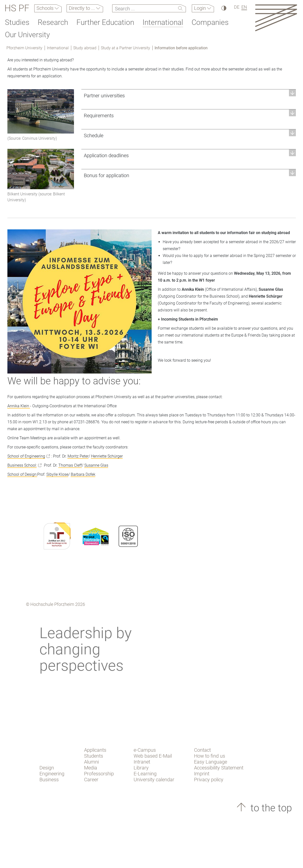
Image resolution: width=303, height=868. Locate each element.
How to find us (210, 756)
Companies (210, 22)
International (163, 22)
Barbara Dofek (83, 474)
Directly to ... (82, 8)
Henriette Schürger (107, 456)
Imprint (202, 774)
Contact (202, 750)
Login (201, 8)
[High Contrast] (223, 8)
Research (53, 22)
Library (141, 768)
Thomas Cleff (70, 465)
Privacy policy (209, 780)
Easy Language (211, 762)
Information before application (181, 48)
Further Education (105, 22)
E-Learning (145, 774)
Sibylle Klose (57, 474)
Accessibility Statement (219, 768)
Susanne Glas (96, 465)
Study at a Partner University (125, 48)
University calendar (154, 780)
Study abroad (85, 48)
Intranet (142, 762)
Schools (46, 8)
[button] (189, 95)
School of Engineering (26, 456)
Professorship (99, 774)
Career (91, 780)
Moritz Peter (78, 456)
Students (94, 756)
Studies (17, 22)
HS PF (17, 8)
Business (49, 780)
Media (91, 768)
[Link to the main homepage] (276, 18)
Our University (27, 35)
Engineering (52, 774)
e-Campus (145, 750)
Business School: (22, 465)
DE (237, 7)
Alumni (91, 762)
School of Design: (22, 474)
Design (47, 768)
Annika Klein (19, 406)
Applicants (95, 750)
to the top (270, 808)
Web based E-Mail (153, 756)
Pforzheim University (24, 48)
